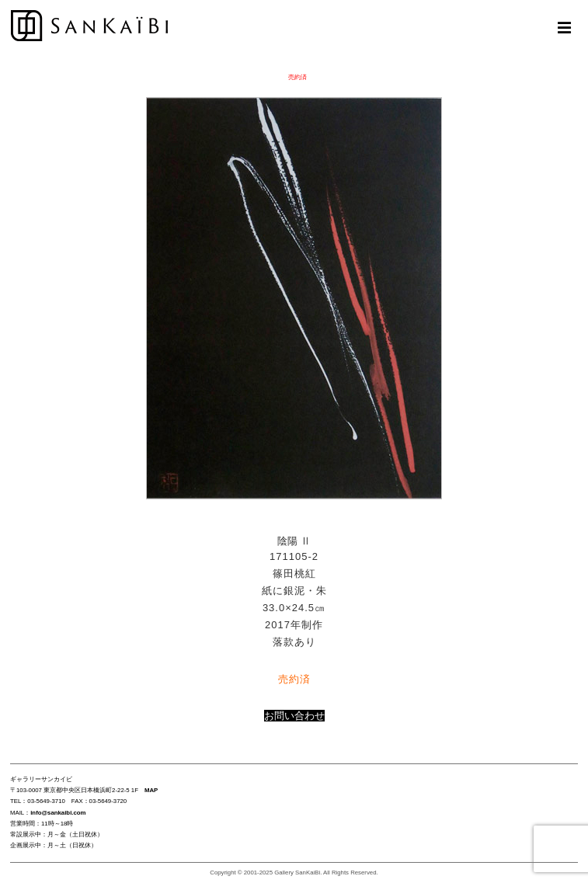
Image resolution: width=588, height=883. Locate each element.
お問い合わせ (294, 716)
